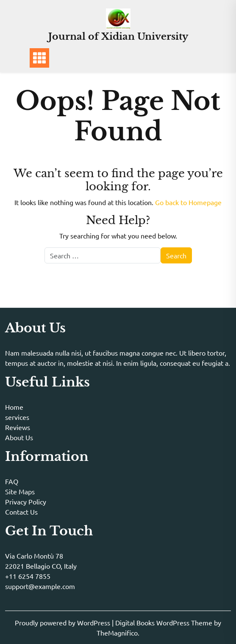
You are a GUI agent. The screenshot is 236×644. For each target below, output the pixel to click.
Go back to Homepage (188, 202)
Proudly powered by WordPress (63, 622)
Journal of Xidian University (118, 37)
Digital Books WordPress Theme (165, 622)
